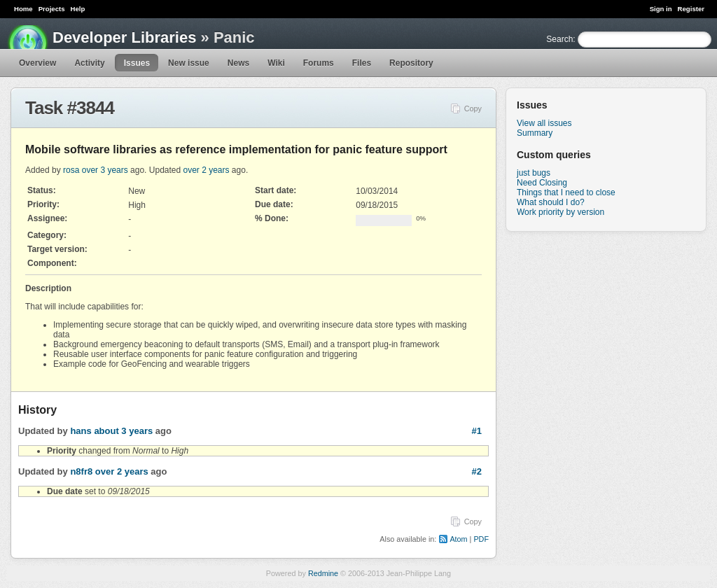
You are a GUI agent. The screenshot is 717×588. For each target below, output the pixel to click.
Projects (52, 9)
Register (691, 9)
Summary (535, 133)
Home (23, 9)
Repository (411, 63)
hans (81, 431)
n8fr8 (81, 471)
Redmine (323, 573)
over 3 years (105, 170)
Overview (37, 63)
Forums (319, 63)
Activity (89, 63)
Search (559, 39)
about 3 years (123, 431)
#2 (477, 471)
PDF (481, 539)
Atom (458, 539)
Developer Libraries (124, 37)
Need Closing (542, 183)
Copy (473, 108)
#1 (477, 431)
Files (362, 63)
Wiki (276, 63)
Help (78, 9)
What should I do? (551, 202)
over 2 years (207, 170)
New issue (189, 63)
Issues (137, 63)
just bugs (534, 173)
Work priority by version (561, 212)
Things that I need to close (566, 192)
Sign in (661, 9)
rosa (71, 170)
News (238, 63)
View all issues (544, 123)
